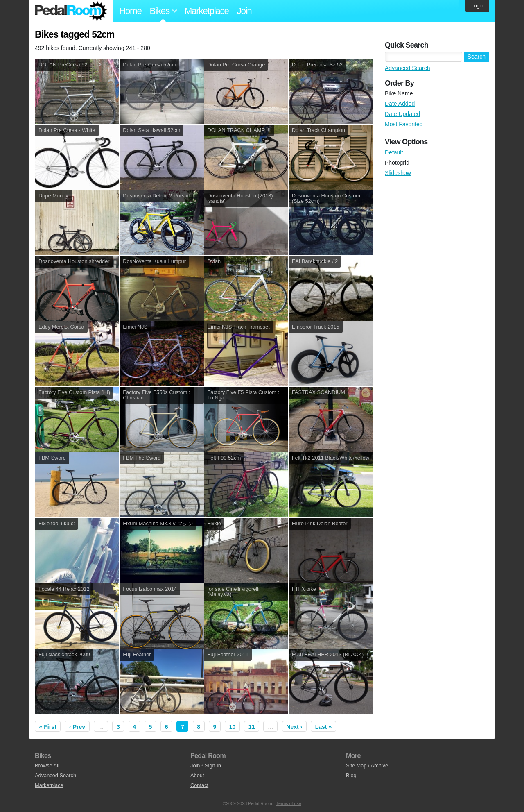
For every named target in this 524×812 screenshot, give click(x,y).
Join (244, 11)
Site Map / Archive (367, 766)
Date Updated (402, 114)
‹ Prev (77, 727)
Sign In (213, 766)
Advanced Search (408, 68)
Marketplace (207, 11)
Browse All (47, 766)
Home (130, 11)
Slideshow (398, 173)
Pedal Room (71, 11)
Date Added (400, 104)
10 (233, 727)
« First (48, 727)
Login (477, 6)
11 (252, 727)
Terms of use (289, 803)
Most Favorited (404, 124)
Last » (323, 727)
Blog (351, 775)
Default (394, 152)
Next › (294, 727)
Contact (199, 785)
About (197, 775)
